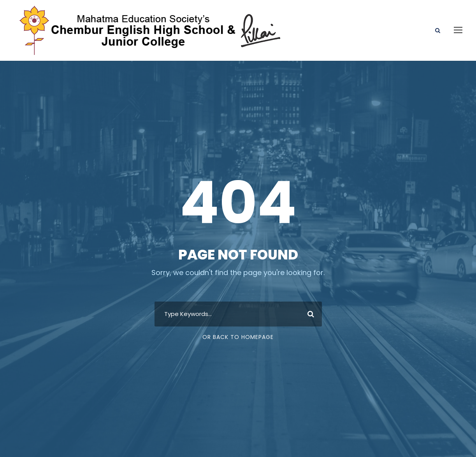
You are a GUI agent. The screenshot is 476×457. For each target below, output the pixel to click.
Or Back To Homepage (238, 337)
